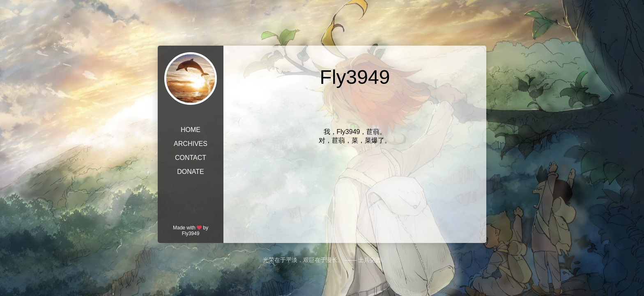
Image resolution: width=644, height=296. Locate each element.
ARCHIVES (191, 144)
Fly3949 (191, 234)
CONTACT (191, 158)
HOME (191, 130)
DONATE (190, 172)
